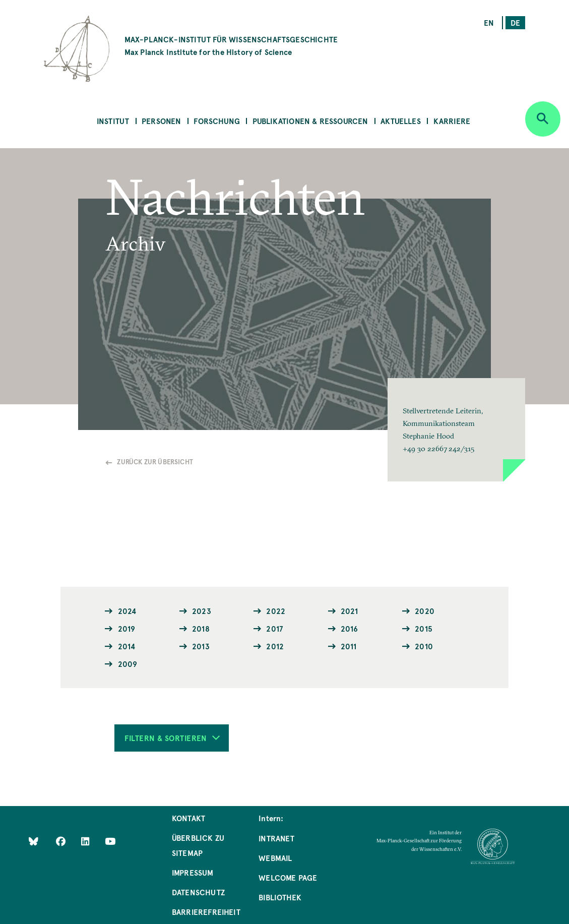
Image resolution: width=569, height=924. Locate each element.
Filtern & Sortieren (172, 738)
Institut (113, 121)
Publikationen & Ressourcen (310, 121)
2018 (201, 628)
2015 (424, 628)
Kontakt (188, 818)
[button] (456, 430)
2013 (201, 646)
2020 (425, 611)
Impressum (193, 872)
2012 (275, 646)
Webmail (275, 858)
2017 (274, 628)
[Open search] (543, 119)
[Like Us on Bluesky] (34, 841)
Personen (161, 121)
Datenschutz (198, 892)
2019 (127, 628)
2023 (202, 611)
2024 (127, 611)
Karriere (452, 121)
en (489, 22)
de (515, 22)
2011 (349, 646)
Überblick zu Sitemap (198, 845)
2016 (350, 628)
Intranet (276, 838)
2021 (350, 611)
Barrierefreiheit (206, 912)
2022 (276, 611)
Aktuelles (401, 121)
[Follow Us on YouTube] (110, 841)
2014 (127, 646)
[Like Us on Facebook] (62, 841)
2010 (424, 646)
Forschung (217, 121)
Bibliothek (280, 897)
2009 (128, 664)
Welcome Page (288, 877)
